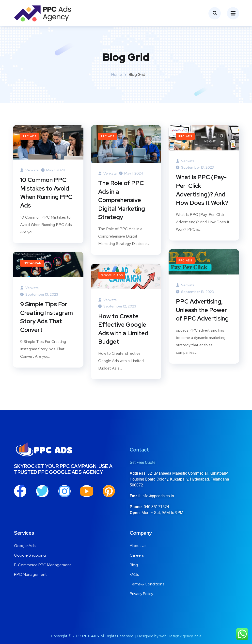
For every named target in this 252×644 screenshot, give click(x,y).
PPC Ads (30, 136)
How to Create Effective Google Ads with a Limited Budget (123, 330)
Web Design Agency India (180, 636)
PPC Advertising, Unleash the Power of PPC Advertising (202, 311)
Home (117, 74)
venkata (29, 170)
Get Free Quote (142, 462)
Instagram (32, 263)
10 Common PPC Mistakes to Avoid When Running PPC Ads (46, 193)
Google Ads (112, 275)
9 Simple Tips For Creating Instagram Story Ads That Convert (47, 318)
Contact (139, 450)
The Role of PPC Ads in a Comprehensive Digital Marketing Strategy (122, 201)
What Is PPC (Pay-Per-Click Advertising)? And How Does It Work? (202, 191)
